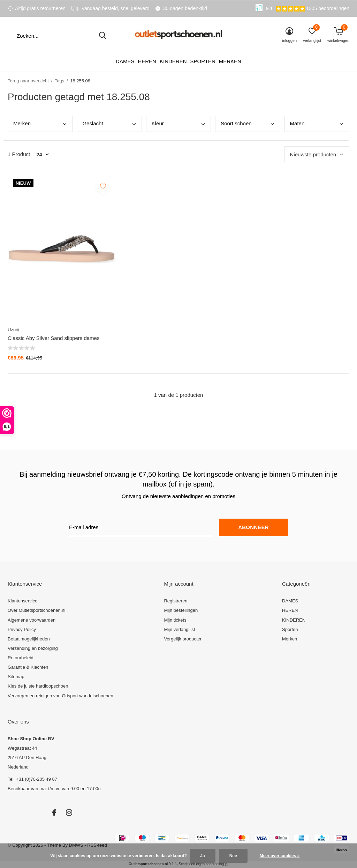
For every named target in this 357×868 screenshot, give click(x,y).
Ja (202, 856)
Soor (236, 123)
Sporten (203, 61)
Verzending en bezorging (33, 648)
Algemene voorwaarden (32, 620)
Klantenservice (22, 601)
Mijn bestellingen (181, 610)
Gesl (93, 123)
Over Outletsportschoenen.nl (36, 610)
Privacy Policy (22, 629)
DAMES (125, 61)
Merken (230, 61)
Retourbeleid (21, 658)
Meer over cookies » (280, 856)
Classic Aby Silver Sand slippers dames (54, 338)
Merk (22, 123)
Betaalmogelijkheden (29, 639)
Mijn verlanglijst (179, 629)
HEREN (147, 61)
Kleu (158, 123)
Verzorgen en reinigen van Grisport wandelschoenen (60, 696)
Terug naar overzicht (28, 81)
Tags (59, 81)
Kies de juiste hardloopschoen (38, 686)
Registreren (176, 601)
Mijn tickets (175, 620)
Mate (297, 123)
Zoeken (102, 36)
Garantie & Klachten (28, 667)
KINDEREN (173, 61)
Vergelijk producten (183, 639)
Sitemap (16, 677)
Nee (233, 856)
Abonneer (253, 527)
